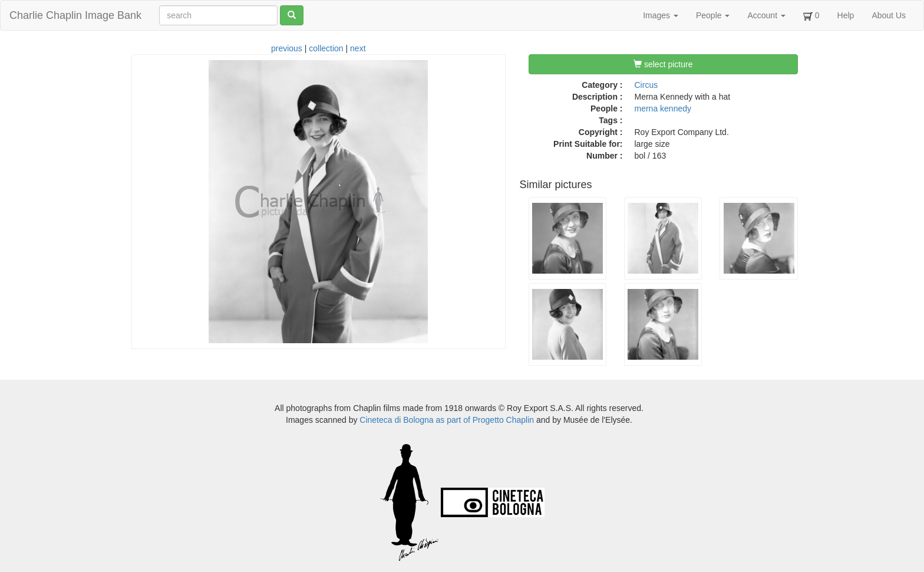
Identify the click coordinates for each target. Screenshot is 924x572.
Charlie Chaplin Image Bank (75, 15)
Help (846, 15)
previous (287, 48)
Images (661, 15)
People (713, 15)
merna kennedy (663, 109)
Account (766, 15)
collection (326, 48)
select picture (663, 64)
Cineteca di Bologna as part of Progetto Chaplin (447, 420)
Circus (646, 85)
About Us (889, 15)
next (358, 48)
